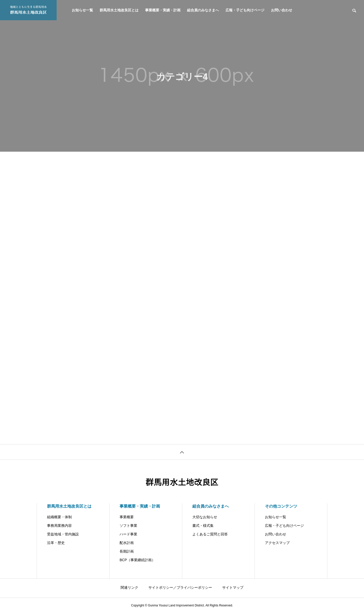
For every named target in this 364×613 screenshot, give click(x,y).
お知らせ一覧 (82, 10)
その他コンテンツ (281, 506)
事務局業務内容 (59, 526)
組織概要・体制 (59, 517)
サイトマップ (233, 587)
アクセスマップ (277, 543)
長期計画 (127, 551)
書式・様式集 (203, 526)
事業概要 (127, 517)
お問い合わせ (282, 10)
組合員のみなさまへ (203, 10)
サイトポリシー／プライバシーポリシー (180, 587)
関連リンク (129, 587)
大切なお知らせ (205, 517)
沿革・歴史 (56, 543)
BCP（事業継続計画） (137, 560)
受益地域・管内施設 (63, 534)
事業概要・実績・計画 (163, 10)
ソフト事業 (128, 526)
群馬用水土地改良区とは (119, 10)
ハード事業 (128, 534)
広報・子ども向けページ (245, 10)
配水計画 (127, 543)
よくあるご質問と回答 (210, 534)
